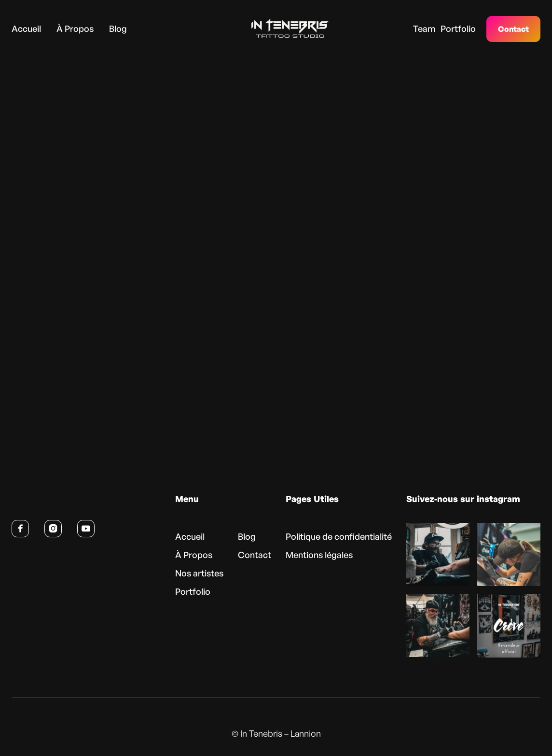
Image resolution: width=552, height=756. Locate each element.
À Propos (75, 28)
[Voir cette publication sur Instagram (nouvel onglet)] (438, 554)
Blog (118, 28)
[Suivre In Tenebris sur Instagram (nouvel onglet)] (53, 529)
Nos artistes (199, 573)
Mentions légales (319, 555)
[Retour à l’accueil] (58, 501)
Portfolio (458, 28)
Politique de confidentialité (339, 536)
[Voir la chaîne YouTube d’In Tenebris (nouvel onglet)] (86, 529)
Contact (513, 29)
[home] (275, 29)
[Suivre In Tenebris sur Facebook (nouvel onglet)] (20, 529)
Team (424, 28)
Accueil (26, 28)
